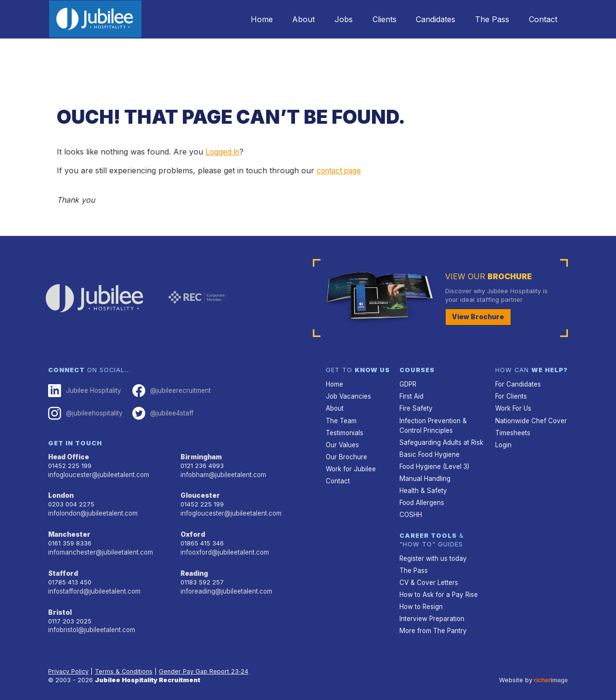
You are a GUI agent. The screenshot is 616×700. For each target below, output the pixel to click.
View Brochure (476, 317)
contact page (340, 170)
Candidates (427, 19)
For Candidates (518, 384)
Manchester (68, 531)
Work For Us (513, 407)
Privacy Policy (69, 664)
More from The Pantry (432, 623)
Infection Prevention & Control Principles (432, 423)
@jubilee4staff (161, 412)
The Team (341, 419)
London (61, 493)
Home (239, 19)
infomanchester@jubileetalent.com (99, 548)
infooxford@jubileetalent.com (224, 548)
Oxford (192, 531)
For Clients (511, 395)
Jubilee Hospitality (84, 390)
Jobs (328, 19)
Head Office (68, 455)
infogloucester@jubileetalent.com (98, 473)
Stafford (62, 569)
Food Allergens (422, 498)
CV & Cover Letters (428, 576)
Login (503, 442)
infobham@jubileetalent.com (222, 473)
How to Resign (421, 599)
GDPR (408, 384)
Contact (541, 19)
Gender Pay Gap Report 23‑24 (205, 664)
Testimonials (344, 430)
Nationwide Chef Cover (529, 419)
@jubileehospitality (84, 412)
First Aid (411, 395)
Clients (372, 19)
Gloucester (199, 493)
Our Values (342, 442)
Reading (194, 569)
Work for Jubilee (350, 465)
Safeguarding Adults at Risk (440, 440)
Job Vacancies (348, 395)
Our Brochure (346, 454)
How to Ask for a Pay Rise (438, 588)
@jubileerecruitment (169, 390)
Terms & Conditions (125, 664)
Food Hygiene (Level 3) (434, 463)
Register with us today (432, 553)
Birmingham (201, 455)
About (284, 19)
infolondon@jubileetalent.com (92, 510)
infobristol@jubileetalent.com (91, 624)
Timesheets (513, 430)
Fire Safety (416, 407)
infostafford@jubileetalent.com (94, 586)
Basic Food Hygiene (429, 451)
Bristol (59, 607)
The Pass (487, 19)
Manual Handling (424, 474)
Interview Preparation (431, 611)
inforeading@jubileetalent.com (225, 586)
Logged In (224, 152)
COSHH (410, 510)
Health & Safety (423, 486)
